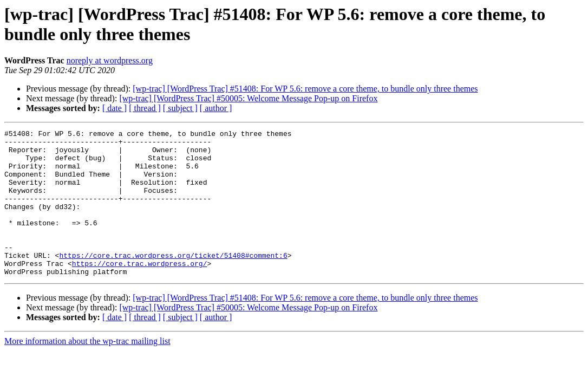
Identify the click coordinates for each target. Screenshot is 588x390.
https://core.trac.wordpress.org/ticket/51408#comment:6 (173, 281)
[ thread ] (145, 108)
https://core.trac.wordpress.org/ (140, 291)
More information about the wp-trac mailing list (87, 370)
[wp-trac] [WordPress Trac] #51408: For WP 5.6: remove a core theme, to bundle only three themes (305, 89)
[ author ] (216, 108)
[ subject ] (180, 108)
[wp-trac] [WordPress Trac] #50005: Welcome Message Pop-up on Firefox (248, 98)
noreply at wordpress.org (110, 60)
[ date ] (115, 108)
